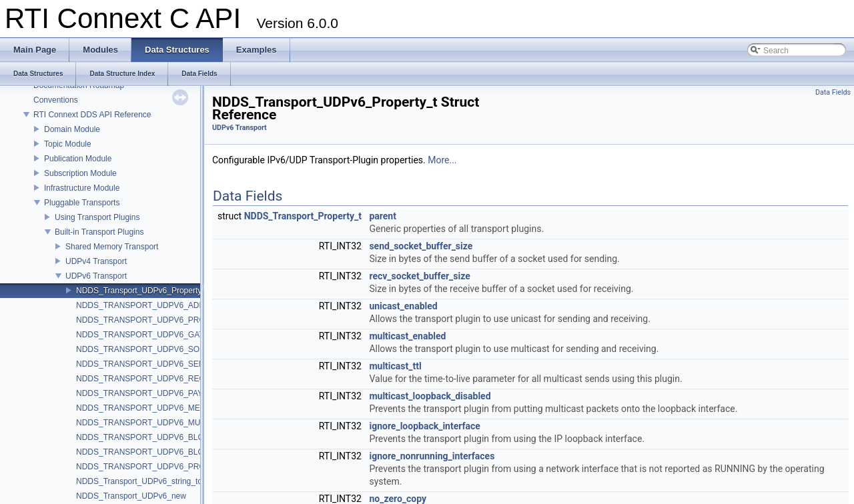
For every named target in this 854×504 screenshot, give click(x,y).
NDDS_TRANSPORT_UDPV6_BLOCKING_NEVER (169, 437)
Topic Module (68, 144)
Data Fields (833, 92)
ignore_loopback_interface (424, 426)
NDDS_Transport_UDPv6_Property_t (142, 291)
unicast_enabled (403, 306)
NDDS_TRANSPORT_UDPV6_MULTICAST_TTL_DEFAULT (184, 423)
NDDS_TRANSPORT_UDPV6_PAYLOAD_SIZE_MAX (172, 393)
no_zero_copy (398, 499)
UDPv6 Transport (96, 276)
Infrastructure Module (82, 188)
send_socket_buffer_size (421, 246)
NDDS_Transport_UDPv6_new (131, 496)
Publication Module (78, 159)
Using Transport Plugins (97, 217)
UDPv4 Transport (96, 261)
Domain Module (72, 129)
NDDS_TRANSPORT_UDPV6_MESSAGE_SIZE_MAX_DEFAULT (194, 408)
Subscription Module (80, 173)
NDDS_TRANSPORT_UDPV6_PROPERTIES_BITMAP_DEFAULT (195, 320)
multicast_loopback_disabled (430, 396)
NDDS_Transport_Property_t (303, 216)
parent (383, 216)
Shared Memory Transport (112, 247)
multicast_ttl (395, 366)
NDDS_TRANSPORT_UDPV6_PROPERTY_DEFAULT (174, 467)
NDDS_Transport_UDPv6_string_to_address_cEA (165, 481)
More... (442, 160)
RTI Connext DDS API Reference (92, 115)
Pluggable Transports (82, 203)
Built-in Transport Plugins (99, 232)
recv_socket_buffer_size (419, 276)
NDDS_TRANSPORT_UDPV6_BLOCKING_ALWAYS (171, 452)
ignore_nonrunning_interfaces (432, 456)
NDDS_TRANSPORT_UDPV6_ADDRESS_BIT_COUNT (176, 305)
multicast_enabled (407, 336)
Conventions (56, 100)
